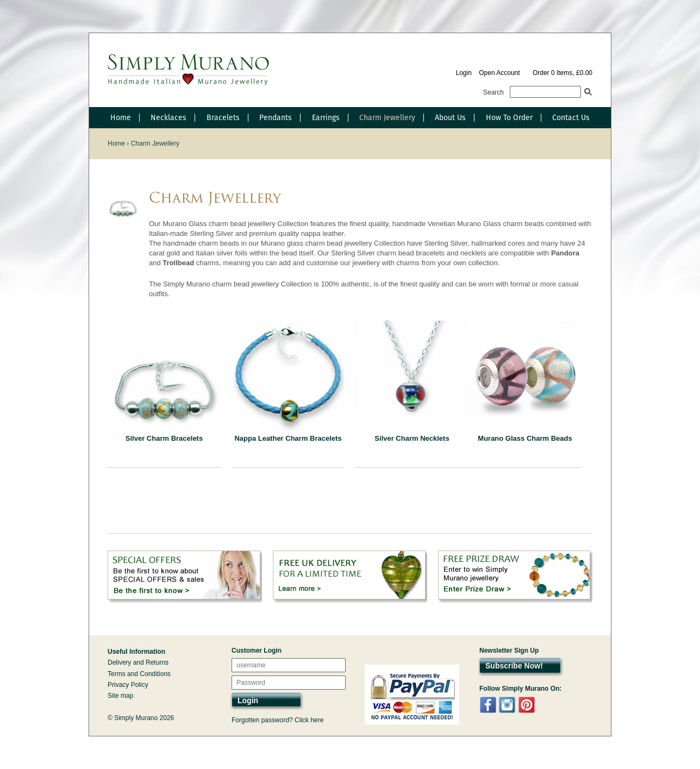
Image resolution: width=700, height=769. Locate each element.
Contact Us (571, 117)
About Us (450, 117)
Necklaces (168, 117)
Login (463, 73)
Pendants (276, 117)
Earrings (326, 117)
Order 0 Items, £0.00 (562, 73)
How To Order (509, 117)
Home (121, 117)
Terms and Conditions (139, 674)
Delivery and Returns (138, 662)
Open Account (499, 73)
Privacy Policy (128, 685)
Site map (120, 696)
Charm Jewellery (387, 117)
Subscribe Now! (514, 666)
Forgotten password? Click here (277, 720)
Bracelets (223, 117)
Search (493, 92)
